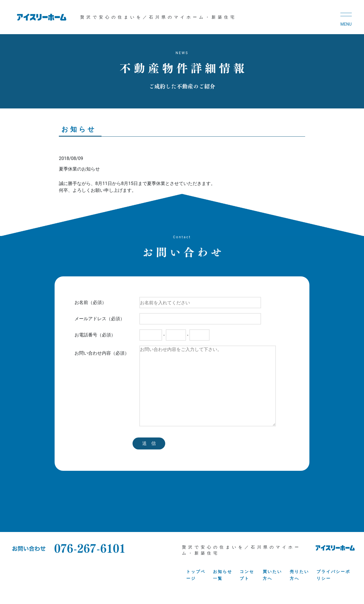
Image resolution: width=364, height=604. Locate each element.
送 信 (149, 443)
